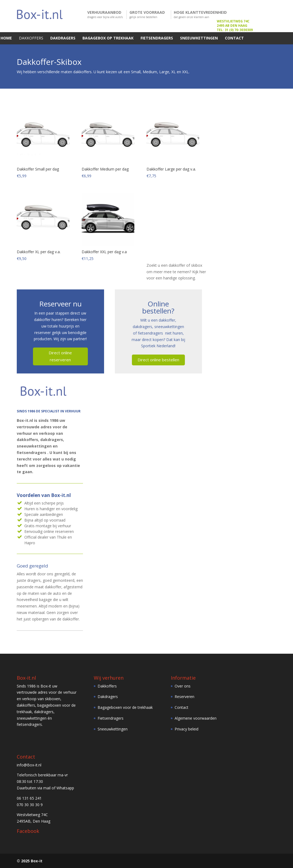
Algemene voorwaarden (196, 718)
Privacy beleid (187, 729)
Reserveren (184, 697)
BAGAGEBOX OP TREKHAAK (108, 38)
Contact (182, 707)
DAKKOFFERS (31, 38)
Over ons (183, 686)
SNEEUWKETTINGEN (199, 38)
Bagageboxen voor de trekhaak (125, 707)
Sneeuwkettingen (113, 729)
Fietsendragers (111, 718)
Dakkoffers (107, 686)
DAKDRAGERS (63, 38)
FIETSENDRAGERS (157, 38)
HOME (6, 38)
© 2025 (23, 861)
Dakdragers (108, 697)
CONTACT (234, 38)
